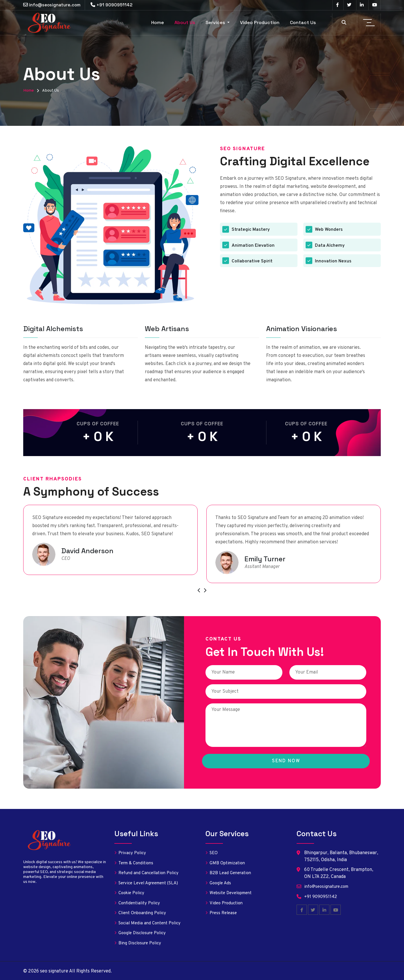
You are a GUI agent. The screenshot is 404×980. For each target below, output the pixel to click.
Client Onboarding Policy (142, 913)
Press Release (223, 913)
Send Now (286, 761)
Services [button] (216, 22)
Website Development (231, 893)
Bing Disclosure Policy (140, 943)
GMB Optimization (227, 863)
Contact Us (303, 22)
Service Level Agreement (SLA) (148, 883)
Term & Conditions (136, 863)
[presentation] (199, 591)
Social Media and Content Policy (149, 923)
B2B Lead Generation (230, 873)
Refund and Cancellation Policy (148, 873)
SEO (214, 853)
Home (158, 22)
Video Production (260, 22)
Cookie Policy (131, 893)
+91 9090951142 (114, 5)
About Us (185, 22)
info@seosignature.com (55, 5)
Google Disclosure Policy (142, 933)
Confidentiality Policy (139, 903)
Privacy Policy (132, 853)
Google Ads (220, 883)
